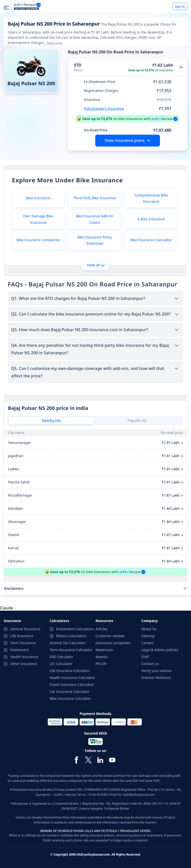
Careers (148, 643)
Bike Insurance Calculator (151, 240)
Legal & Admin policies (160, 650)
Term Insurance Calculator (71, 650)
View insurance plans (125, 140)
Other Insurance (24, 664)
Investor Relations (156, 678)
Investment (20, 650)
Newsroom (104, 650)
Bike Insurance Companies (38, 240)
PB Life (101, 664)
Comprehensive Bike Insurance (151, 198)
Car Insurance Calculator (70, 691)
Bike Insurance (38, 198)
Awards (102, 657)
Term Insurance (23, 643)
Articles (101, 629)
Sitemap (148, 636)
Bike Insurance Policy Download (95, 240)
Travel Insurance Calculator (72, 685)
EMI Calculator (62, 657)
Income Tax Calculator (68, 643)
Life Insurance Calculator (70, 671)
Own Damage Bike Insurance (38, 219)
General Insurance (25, 629)
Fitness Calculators (72, 636)
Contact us (150, 664)
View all (96, 265)
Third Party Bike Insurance (95, 198)
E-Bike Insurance (151, 219)
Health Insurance (24, 657)
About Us (149, 629)
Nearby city (51, 420)
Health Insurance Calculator (72, 678)
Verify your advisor (157, 671)
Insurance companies (113, 643)
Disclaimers (14, 588)
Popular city (137, 420)
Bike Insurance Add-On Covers (95, 219)
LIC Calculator (61, 664)
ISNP (145, 657)
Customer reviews (110, 636)
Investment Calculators (75, 629)
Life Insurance (22, 636)
